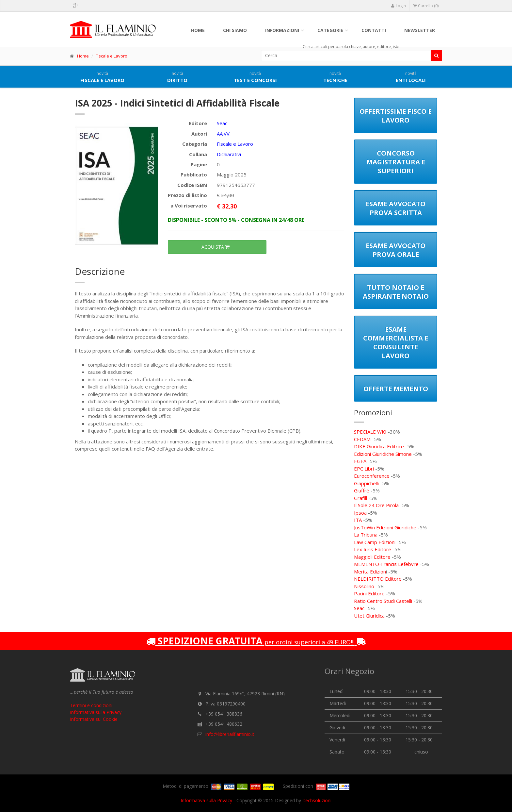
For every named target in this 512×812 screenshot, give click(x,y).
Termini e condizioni (91, 705)
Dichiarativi (229, 154)
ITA (358, 520)
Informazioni (282, 30)
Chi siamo (235, 30)
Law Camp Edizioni (375, 542)
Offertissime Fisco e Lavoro (396, 116)
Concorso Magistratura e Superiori (396, 162)
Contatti (374, 30)
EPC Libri (364, 469)
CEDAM (362, 439)
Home (198, 30)
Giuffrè (362, 490)
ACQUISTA (217, 247)
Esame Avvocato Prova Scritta (396, 208)
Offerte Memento (396, 389)
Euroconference (372, 476)
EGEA (360, 461)
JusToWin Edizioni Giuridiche (385, 527)
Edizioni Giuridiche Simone (383, 454)
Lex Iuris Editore (373, 549)
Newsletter (420, 30)
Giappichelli (366, 483)
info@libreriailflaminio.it (230, 734)
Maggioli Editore (372, 557)
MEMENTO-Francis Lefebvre (386, 564)
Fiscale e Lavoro (112, 56)
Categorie (330, 30)
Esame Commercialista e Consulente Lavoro (396, 342)
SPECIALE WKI (370, 432)
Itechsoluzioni (317, 800)
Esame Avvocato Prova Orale (396, 250)
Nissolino (364, 586)
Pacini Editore (369, 593)
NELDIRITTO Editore (378, 579)
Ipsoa (360, 513)
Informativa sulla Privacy (96, 712)
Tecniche (335, 77)
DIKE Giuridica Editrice (379, 446)
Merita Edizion (370, 572)
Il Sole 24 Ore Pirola (376, 505)
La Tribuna (366, 535)
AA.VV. (224, 134)
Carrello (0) (426, 6)
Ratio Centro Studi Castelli (383, 601)
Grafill (360, 498)
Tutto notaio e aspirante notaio (396, 292)
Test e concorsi (255, 77)
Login (398, 6)
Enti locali (411, 77)
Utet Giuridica (369, 616)
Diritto (177, 77)
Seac (222, 123)
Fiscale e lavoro (102, 77)
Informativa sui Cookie (94, 719)
